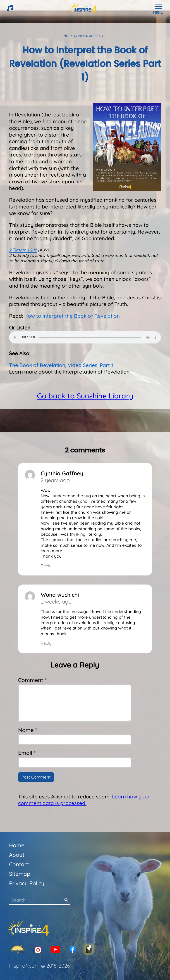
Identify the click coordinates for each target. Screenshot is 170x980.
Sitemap (20, 874)
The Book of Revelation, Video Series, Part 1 (61, 365)
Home (17, 845)
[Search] (66, 900)
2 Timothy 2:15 (23, 250)
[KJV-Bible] (89, 950)
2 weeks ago (56, 601)
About (17, 855)
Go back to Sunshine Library (85, 396)
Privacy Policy (27, 883)
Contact (19, 864)
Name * (28, 730)
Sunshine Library (87, 36)
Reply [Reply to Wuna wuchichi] (46, 643)
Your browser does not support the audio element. (85, 337)
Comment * (32, 680)
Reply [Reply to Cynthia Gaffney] (46, 566)
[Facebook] (73, 950)
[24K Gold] (17, 950)
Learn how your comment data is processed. (84, 800)
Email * (27, 753)
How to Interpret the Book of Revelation (72, 316)
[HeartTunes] (10, 10)
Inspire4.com (24, 966)
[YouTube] (55, 950)
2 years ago (55, 480)
